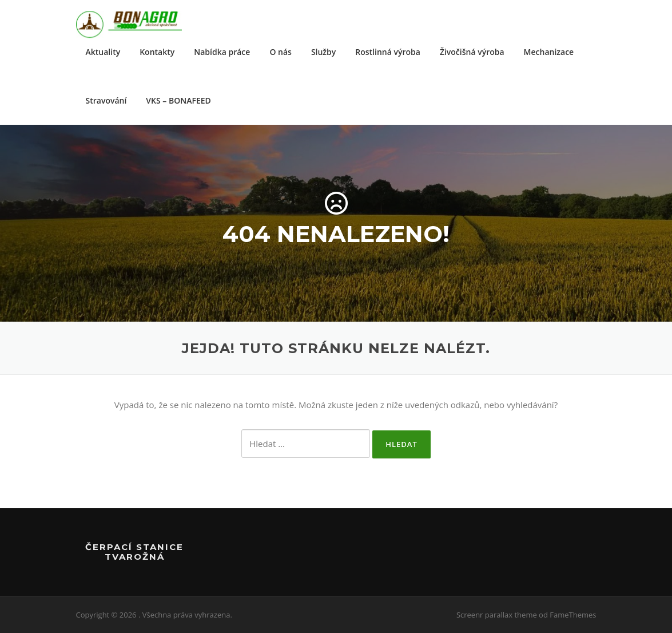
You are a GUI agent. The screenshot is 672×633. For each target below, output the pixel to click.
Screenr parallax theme (497, 615)
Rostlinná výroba (388, 52)
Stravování (106, 100)
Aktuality (103, 52)
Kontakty (157, 52)
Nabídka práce (222, 52)
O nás (281, 52)
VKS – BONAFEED (178, 100)
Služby (323, 52)
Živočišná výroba (472, 52)
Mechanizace (549, 52)
